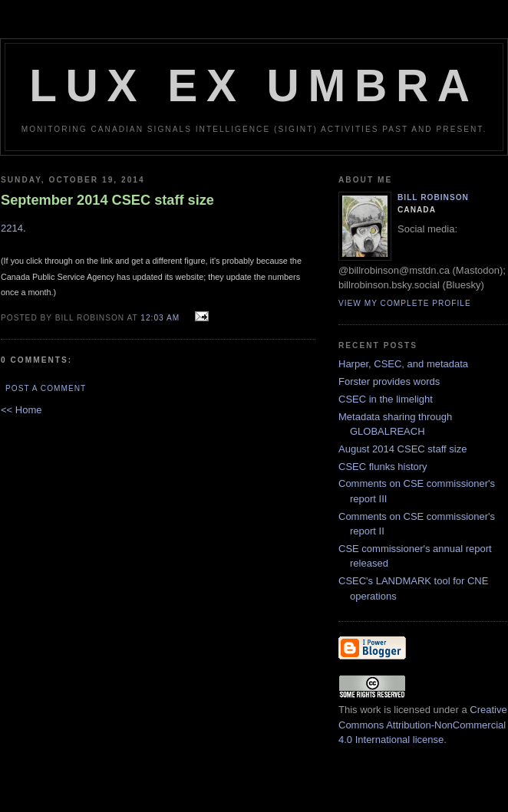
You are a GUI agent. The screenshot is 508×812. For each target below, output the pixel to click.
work (370, 710)
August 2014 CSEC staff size (402, 449)
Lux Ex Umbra (254, 85)
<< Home (21, 410)
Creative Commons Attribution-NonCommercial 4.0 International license (423, 725)
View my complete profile (405, 303)
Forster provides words (389, 381)
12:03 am (160, 318)
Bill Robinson (433, 197)
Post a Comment (46, 388)
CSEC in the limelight (386, 399)
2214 (12, 228)
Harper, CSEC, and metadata (403, 364)
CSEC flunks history (383, 467)
